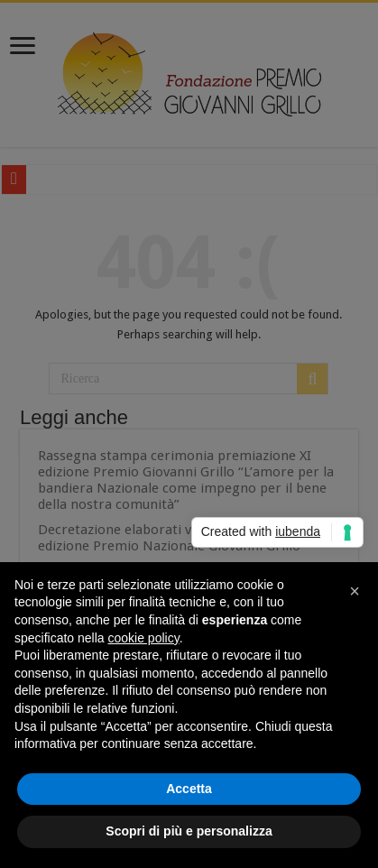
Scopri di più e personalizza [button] (189, 831)
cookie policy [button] (144, 638)
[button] (355, 591)
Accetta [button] (189, 789)
